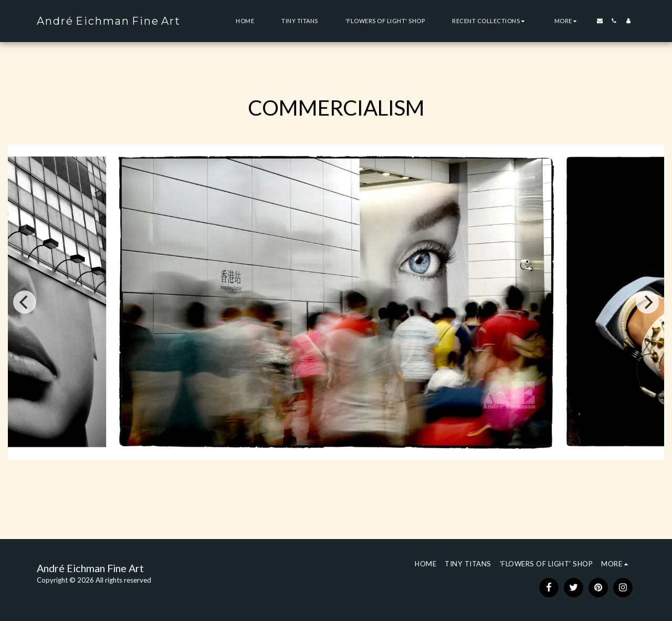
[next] (647, 302)
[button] (490, 21)
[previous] (25, 302)
